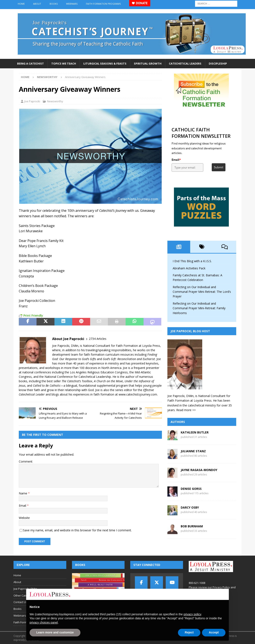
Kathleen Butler (195, 432)
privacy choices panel (44, 622)
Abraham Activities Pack (189, 268)
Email (23, 506)
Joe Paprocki (32, 101)
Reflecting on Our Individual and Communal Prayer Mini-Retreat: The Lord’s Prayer (202, 292)
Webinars (72, 4)
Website (24, 518)
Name (23, 493)
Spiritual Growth (148, 63)
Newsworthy (55, 101)
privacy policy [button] (192, 614)
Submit (219, 167)
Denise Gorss (191, 489)
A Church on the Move (108, 381)
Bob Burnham (192, 526)
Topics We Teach (64, 63)
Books (54, 4)
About (37, 4)
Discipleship (218, 63)
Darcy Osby (190, 507)
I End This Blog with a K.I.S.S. (192, 261)
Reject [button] (189, 632)
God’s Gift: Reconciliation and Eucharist (129, 359)
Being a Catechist (31, 63)
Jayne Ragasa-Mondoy (199, 470)
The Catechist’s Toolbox (77, 381)
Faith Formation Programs (103, 4)
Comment (26, 461)
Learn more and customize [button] (55, 632)
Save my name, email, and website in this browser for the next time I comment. (77, 530)
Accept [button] (214, 632)
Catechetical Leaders (185, 63)
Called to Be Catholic (47, 385)
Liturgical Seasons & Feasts (105, 63)
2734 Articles (98, 339)
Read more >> (186, 410)
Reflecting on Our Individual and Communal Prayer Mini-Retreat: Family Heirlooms (199, 308)
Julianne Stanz (193, 451)
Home (21, 4)
